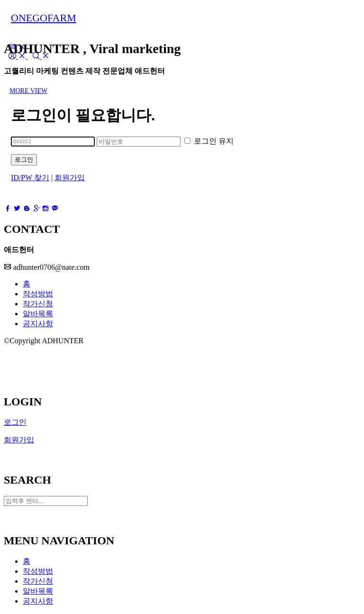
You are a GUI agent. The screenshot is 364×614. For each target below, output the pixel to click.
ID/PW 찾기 (30, 178)
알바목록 (38, 314)
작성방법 (38, 294)
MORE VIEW (28, 91)
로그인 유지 (209, 141)
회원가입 (70, 178)
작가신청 (38, 304)
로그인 (24, 160)
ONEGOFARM (44, 18)
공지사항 (38, 324)
